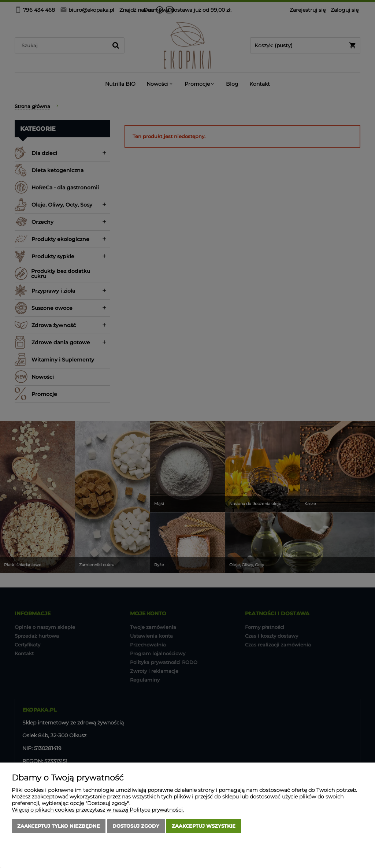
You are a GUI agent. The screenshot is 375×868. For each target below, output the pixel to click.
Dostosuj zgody (136, 826)
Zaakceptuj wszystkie (204, 826)
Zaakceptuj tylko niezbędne (59, 826)
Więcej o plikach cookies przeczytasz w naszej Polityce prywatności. (98, 810)
